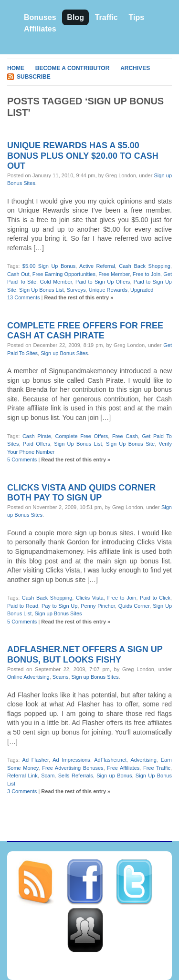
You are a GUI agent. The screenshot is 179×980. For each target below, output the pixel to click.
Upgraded (142, 290)
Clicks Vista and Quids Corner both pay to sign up (81, 493)
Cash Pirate (37, 436)
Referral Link (22, 776)
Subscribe (34, 77)
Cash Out (18, 274)
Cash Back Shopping (145, 266)
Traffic (106, 17)
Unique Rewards (108, 290)
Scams (61, 677)
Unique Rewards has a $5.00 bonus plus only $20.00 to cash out (83, 156)
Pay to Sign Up (60, 606)
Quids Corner (134, 606)
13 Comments (23, 297)
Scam (48, 776)
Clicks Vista (90, 598)
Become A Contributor (73, 68)
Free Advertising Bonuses (73, 768)
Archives (135, 68)
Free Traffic (157, 768)
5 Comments (22, 459)
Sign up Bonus (114, 776)
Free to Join (147, 274)
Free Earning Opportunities (64, 274)
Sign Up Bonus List (42, 290)
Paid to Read (23, 606)
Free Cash (125, 436)
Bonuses (40, 17)
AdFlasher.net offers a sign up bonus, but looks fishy (85, 654)
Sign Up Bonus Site (130, 444)
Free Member (114, 274)
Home (16, 68)
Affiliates (40, 29)
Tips (136, 17)
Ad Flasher (36, 760)
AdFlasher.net (110, 760)
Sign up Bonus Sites (64, 353)
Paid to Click (155, 598)
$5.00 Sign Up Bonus (49, 266)
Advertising (143, 760)
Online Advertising (28, 677)
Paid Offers (37, 444)
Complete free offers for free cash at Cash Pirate (85, 331)
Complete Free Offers (82, 436)
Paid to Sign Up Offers (103, 282)
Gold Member (56, 282)
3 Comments (22, 791)
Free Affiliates (123, 768)
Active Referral (97, 266)
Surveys (76, 290)
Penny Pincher (98, 606)
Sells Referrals (76, 776)
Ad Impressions (71, 760)
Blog (75, 17)
